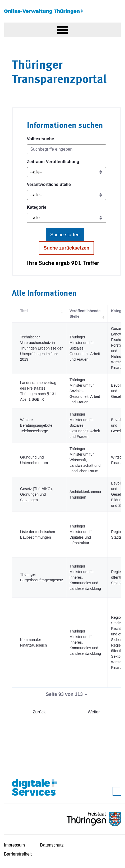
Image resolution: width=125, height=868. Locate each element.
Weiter (94, 712)
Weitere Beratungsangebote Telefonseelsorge (36, 425)
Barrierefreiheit (18, 854)
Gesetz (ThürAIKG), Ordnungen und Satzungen (36, 494)
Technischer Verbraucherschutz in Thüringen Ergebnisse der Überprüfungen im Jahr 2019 (41, 348)
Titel (24, 311)
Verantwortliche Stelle (49, 184)
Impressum (14, 845)
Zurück (39, 712)
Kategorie (37, 207)
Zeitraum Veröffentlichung (53, 162)
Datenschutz (52, 845)
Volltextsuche (41, 139)
